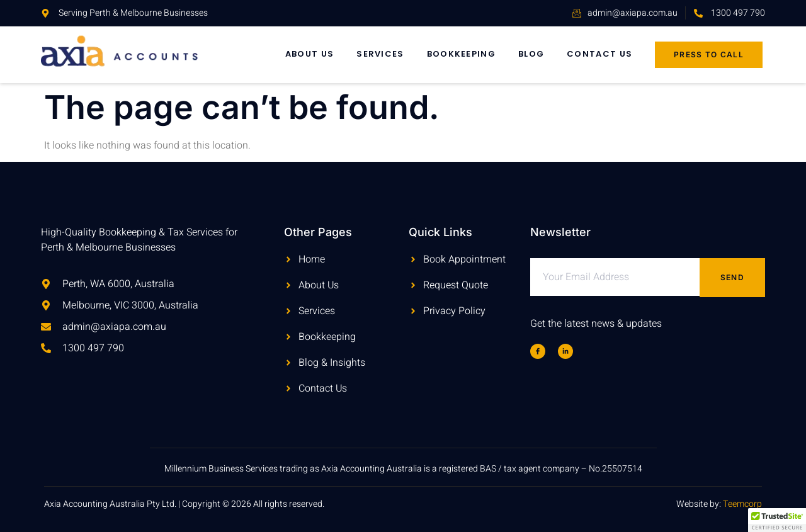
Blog (531, 54)
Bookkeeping (461, 54)
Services (380, 54)
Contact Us (599, 54)
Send (732, 277)
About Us (309, 54)
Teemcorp (742, 504)
